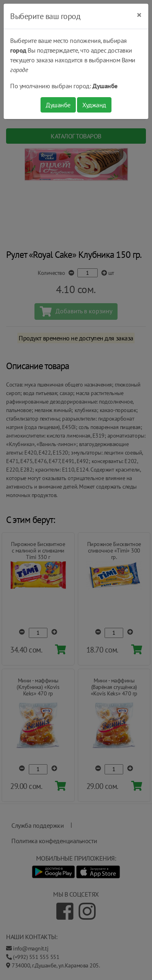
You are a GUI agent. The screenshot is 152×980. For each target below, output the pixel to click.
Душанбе (58, 105)
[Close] (139, 15)
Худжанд (94, 105)
